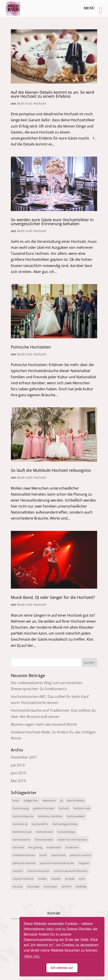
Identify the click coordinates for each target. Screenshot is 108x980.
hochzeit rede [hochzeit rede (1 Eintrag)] (82, 808)
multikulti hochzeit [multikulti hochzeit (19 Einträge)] (24, 855)
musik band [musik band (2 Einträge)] (58, 855)
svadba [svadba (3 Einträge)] (42, 879)
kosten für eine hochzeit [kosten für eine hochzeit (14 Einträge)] (72, 840)
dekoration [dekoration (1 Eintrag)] (49, 800)
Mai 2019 (18, 781)
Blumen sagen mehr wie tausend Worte (44, 724)
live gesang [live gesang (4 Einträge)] (35, 847)
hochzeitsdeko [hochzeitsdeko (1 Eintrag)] (76, 816)
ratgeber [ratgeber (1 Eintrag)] (84, 863)
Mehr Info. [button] (32, 956)
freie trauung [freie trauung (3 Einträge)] (21, 808)
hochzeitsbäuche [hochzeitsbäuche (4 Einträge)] (23, 816)
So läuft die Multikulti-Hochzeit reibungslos (51, 470)
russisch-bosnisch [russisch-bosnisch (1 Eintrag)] (38, 871)
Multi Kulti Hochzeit (32, 103)
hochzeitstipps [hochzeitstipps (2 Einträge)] (66, 832)
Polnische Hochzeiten (31, 347)
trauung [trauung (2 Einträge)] (17, 886)
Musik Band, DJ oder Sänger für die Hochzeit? (53, 597)
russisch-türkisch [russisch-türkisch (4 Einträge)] (23, 879)
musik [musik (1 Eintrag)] (43, 855)
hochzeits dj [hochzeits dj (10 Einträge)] (20, 824)
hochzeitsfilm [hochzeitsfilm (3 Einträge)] (40, 824)
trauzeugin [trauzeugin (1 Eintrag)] (50, 886)
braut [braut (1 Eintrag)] (16, 800)
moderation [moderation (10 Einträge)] (54, 847)
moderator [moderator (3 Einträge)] (72, 847)
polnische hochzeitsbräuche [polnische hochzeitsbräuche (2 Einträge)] (57, 863)
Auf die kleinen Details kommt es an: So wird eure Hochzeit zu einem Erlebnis (52, 94)
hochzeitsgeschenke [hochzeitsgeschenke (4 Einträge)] (65, 824)
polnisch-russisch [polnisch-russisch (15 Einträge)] (80, 855)
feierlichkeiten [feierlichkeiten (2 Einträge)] (76, 800)
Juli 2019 (18, 765)
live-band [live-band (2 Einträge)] (18, 847)
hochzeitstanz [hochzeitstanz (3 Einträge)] (45, 832)
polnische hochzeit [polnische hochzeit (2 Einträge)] (24, 863)
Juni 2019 (18, 773)
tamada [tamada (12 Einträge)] (70, 879)
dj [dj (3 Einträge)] (61, 800)
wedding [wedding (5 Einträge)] (81, 886)
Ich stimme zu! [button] (62, 968)
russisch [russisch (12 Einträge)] (18, 871)
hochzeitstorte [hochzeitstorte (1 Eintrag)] (21, 840)
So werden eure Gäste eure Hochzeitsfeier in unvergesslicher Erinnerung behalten (52, 222)
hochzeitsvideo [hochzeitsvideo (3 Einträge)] (44, 840)
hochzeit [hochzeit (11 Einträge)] (64, 808)
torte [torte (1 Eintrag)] (82, 879)
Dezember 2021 (24, 757)
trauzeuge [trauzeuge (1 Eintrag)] (33, 886)
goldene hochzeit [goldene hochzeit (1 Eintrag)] (44, 808)
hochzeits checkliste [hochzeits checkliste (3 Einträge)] (50, 816)
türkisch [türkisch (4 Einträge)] (66, 886)
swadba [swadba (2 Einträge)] (56, 879)
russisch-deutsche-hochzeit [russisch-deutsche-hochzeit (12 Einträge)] (70, 871)
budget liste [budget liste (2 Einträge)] (31, 800)
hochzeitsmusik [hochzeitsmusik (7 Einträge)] (22, 832)
